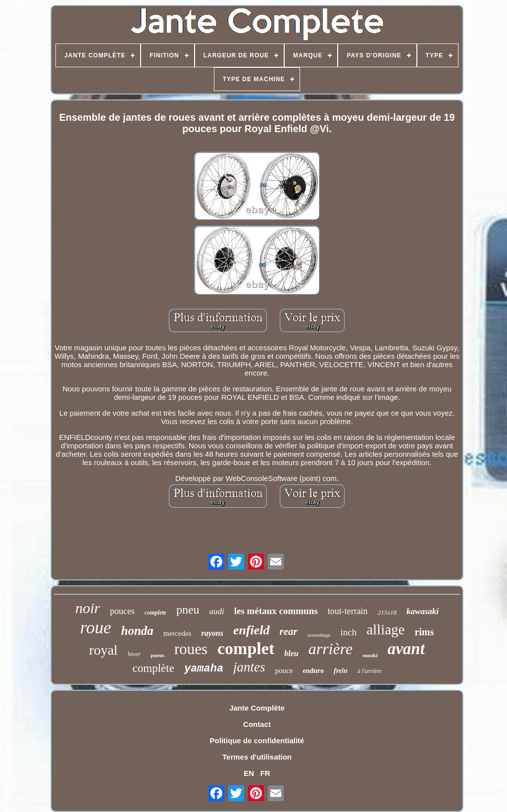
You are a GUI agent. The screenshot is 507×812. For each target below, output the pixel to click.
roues (191, 649)
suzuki (370, 655)
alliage (385, 629)
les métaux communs (276, 611)
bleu (291, 653)
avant (406, 649)
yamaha (204, 669)
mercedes (177, 633)
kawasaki (423, 611)
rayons (212, 633)
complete (155, 613)
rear (289, 631)
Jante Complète (257, 708)
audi (217, 611)
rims (424, 632)
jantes (249, 667)
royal (103, 650)
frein (341, 671)
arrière (330, 649)
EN (249, 773)
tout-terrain (348, 611)
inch (348, 632)
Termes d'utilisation (257, 757)
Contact (257, 724)
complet (246, 648)
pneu (188, 610)
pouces (122, 611)
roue (96, 628)
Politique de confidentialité (257, 740)
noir (88, 608)
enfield (252, 630)
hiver (134, 654)
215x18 (387, 612)
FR (265, 773)
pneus (157, 655)
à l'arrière (369, 671)
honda (137, 631)
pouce (284, 670)
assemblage (319, 635)
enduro (313, 671)
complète (153, 668)
